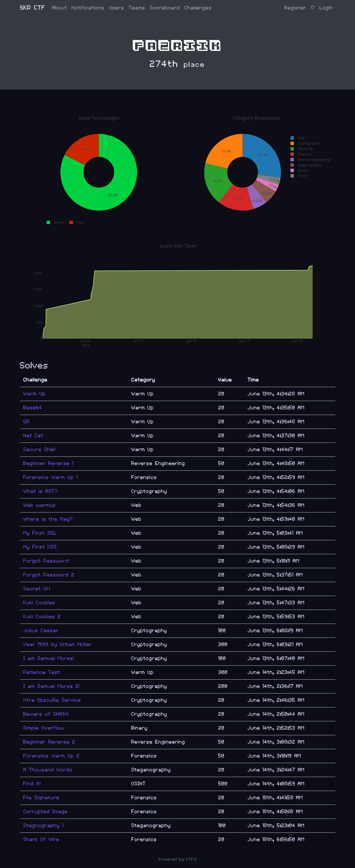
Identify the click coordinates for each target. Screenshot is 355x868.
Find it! (32, 784)
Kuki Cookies (39, 603)
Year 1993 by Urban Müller (58, 644)
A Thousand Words (48, 770)
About (60, 8)
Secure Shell (40, 449)
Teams (137, 8)
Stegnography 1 (43, 826)
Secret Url (37, 589)
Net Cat (33, 436)
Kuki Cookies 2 (42, 617)
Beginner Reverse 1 (48, 463)
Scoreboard (165, 8)
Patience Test (42, 672)
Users (117, 8)
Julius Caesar (41, 631)
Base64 (33, 408)
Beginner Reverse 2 (49, 742)
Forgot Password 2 (49, 575)
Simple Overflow (44, 728)
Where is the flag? (48, 519)
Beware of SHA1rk (46, 714)
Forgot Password (46, 561)
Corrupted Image (45, 812)
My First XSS (40, 547)
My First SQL (40, 533)
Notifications (88, 8)
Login (326, 8)
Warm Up (35, 394)
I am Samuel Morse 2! (52, 686)
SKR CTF (33, 8)
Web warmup (40, 505)
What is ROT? (41, 491)
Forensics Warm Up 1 (51, 477)
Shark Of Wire (41, 839)
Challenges (198, 8)
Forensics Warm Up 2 (51, 756)
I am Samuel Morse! (49, 658)
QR (27, 422)
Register (295, 8)
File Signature (41, 798)
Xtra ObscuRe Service (52, 700)
